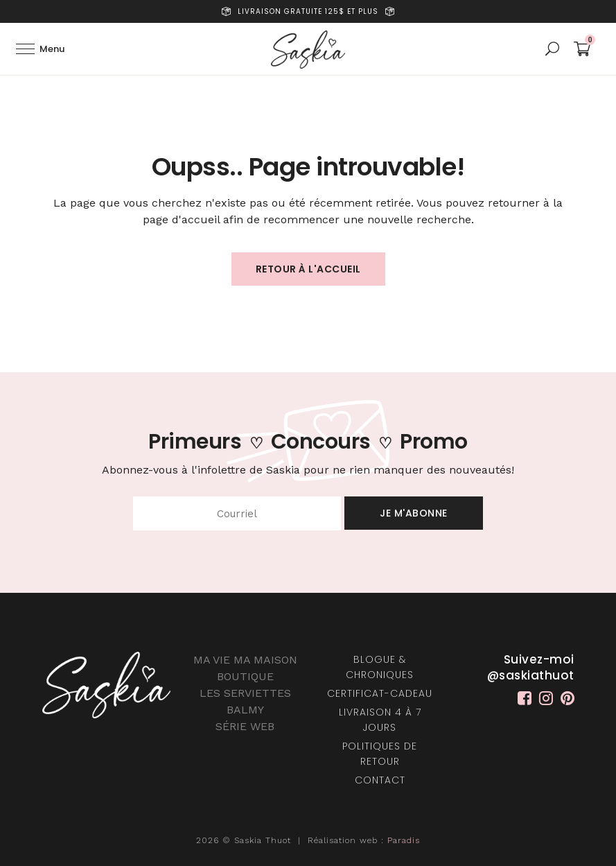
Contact (380, 780)
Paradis (404, 840)
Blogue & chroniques (380, 667)
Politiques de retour (380, 754)
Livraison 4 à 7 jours (380, 720)
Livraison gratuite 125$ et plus (308, 11)
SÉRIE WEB (245, 726)
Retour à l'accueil (308, 269)
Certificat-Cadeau (380, 693)
